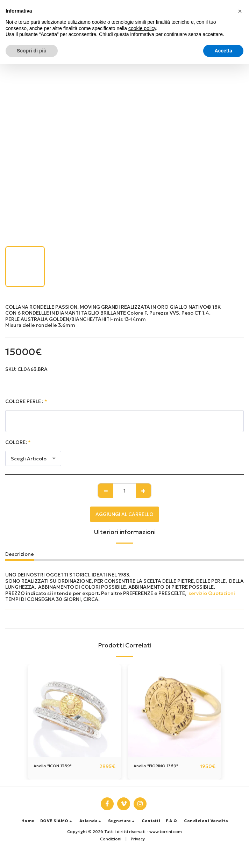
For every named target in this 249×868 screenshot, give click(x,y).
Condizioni (111, 839)
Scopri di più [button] (32, 51)
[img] (74, 711)
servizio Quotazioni (212, 593)
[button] (57, 821)
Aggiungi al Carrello (124, 514)
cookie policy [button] (142, 28)
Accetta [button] (223, 51)
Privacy (138, 839)
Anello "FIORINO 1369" (156, 766)
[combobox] (33, 458)
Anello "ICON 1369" (53, 766)
